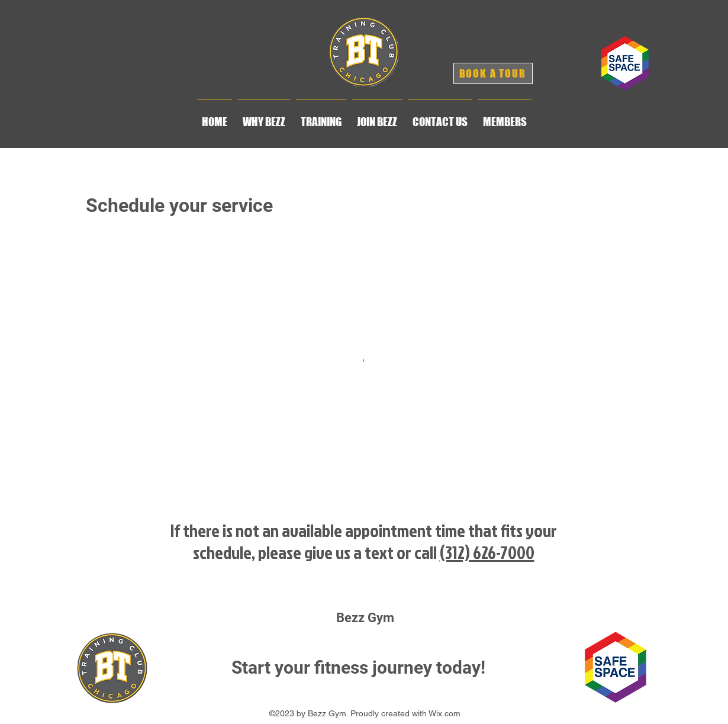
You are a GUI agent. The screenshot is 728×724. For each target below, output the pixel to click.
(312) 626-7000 (487, 552)
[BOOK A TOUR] (493, 73)
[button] (264, 117)
